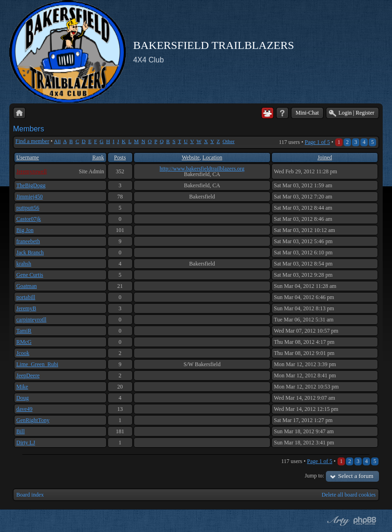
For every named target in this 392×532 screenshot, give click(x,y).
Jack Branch (30, 252)
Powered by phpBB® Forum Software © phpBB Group (365, 521)
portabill (26, 297)
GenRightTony (33, 420)
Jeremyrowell (31, 171)
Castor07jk (29, 219)
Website (190, 157)
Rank (98, 157)
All (57, 141)
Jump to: (315, 476)
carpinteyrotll (31, 320)
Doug (23, 398)
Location (213, 157)
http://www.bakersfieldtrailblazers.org (202, 169)
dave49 (24, 409)
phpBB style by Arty (337, 521)
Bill (20, 431)
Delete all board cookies (349, 495)
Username (28, 157)
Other (229, 141)
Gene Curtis (30, 275)
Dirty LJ (26, 443)
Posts (120, 157)
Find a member (32, 141)
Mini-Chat (307, 113)
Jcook (23, 353)
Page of (317, 142)
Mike (22, 387)
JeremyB (26, 308)
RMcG (24, 342)
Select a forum (356, 476)
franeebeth (28, 241)
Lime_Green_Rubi (37, 364)
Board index (30, 495)
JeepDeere (28, 375)
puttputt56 (28, 208)
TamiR (24, 331)
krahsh (24, 264)
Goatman (27, 286)
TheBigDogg (31, 185)
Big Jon (25, 230)
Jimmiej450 (30, 197)
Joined (325, 157)
